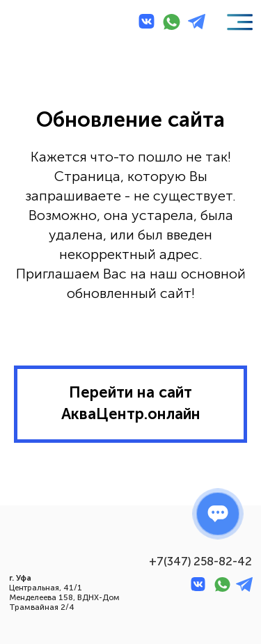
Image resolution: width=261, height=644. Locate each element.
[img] (35, 23)
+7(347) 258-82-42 (200, 561)
